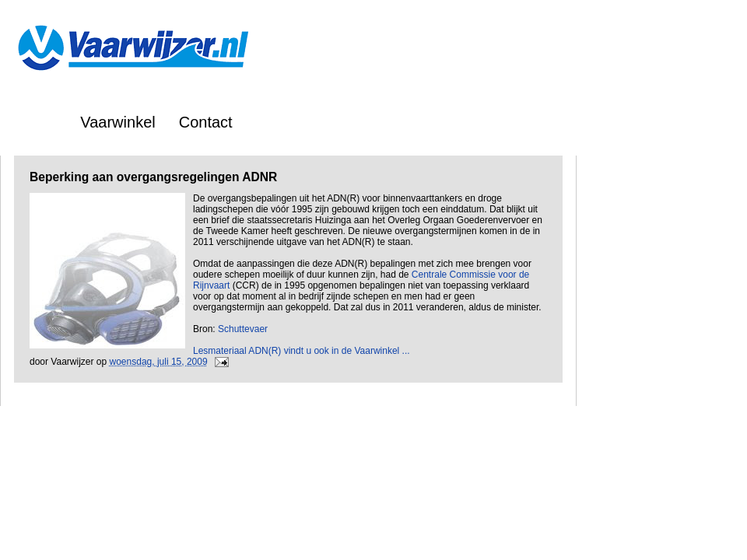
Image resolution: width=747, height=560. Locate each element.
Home (36, 122)
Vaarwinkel (117, 122)
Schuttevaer (243, 329)
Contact (206, 122)
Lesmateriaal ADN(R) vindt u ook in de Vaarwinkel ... (302, 351)
